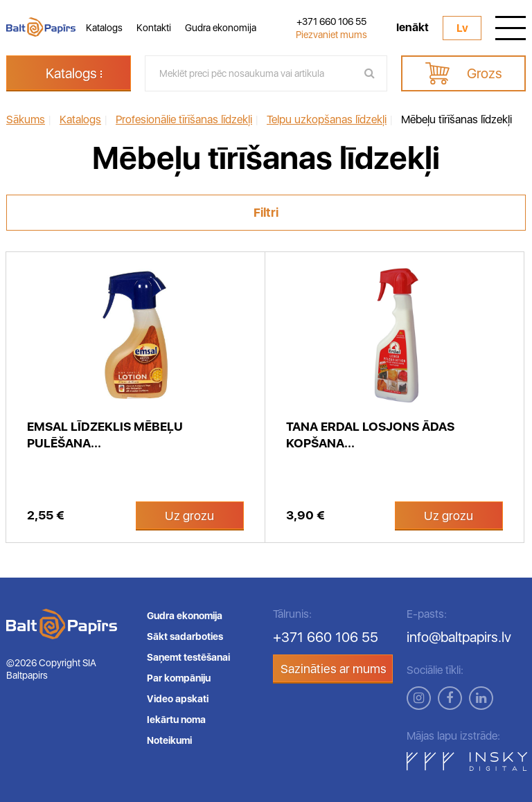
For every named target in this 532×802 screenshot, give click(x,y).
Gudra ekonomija (221, 28)
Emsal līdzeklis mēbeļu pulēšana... (105, 435)
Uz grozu (189, 516)
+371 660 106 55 (331, 21)
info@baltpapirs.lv (459, 637)
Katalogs (104, 28)
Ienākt (413, 28)
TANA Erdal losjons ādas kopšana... (370, 435)
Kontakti (154, 28)
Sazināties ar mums (334, 669)
